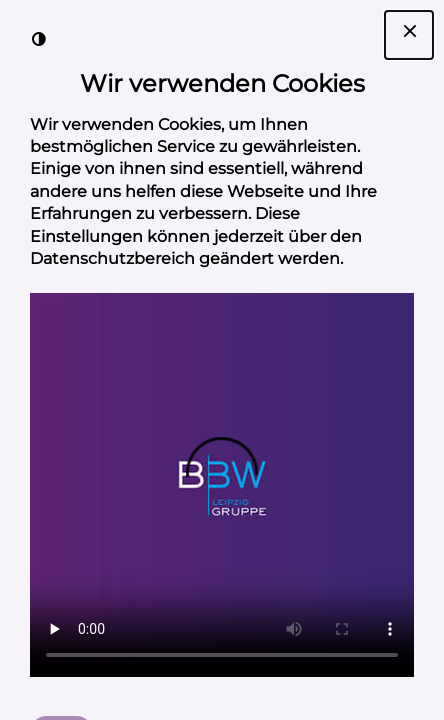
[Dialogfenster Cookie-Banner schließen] (409, 35)
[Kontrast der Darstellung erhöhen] (39, 39)
